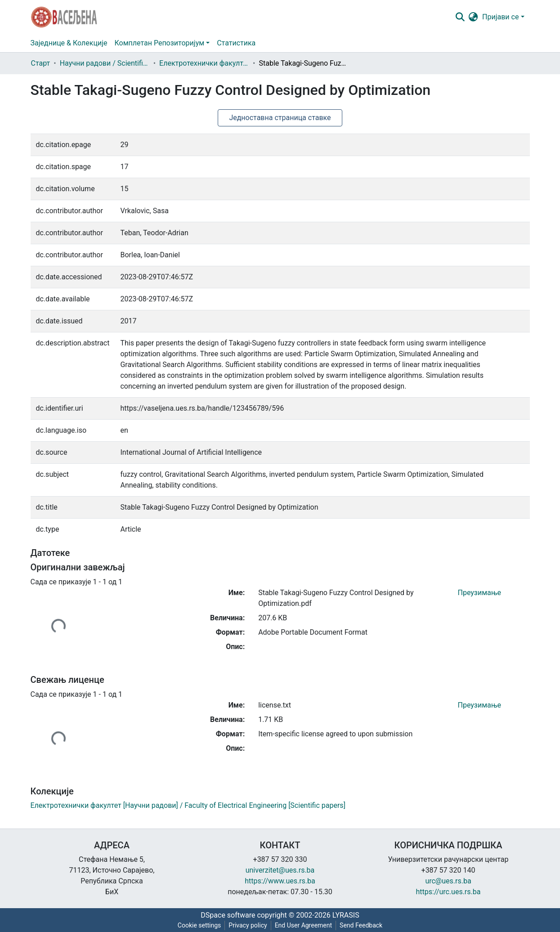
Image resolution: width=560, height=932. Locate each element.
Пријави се (500, 17)
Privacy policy (248, 925)
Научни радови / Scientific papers (105, 63)
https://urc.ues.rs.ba (448, 892)
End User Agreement (303, 925)
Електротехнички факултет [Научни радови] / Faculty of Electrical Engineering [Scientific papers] (204, 63)
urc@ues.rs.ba (448, 881)
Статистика (236, 43)
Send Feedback (361, 925)
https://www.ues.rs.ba (280, 881)
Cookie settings (199, 925)
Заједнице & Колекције (69, 43)
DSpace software (228, 915)
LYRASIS (346, 915)
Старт (41, 63)
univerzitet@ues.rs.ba (280, 870)
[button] (473, 17)
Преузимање (480, 593)
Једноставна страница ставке (280, 118)
